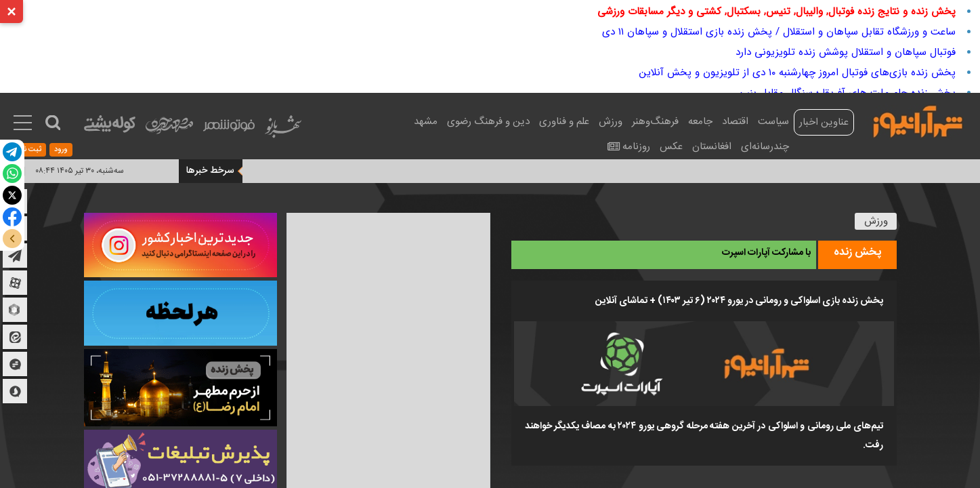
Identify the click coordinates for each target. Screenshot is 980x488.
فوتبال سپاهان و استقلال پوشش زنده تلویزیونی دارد (846, 52)
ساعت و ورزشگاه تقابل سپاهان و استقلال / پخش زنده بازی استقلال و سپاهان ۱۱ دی (779, 32)
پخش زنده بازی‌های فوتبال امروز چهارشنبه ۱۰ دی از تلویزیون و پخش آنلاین (797, 73)
